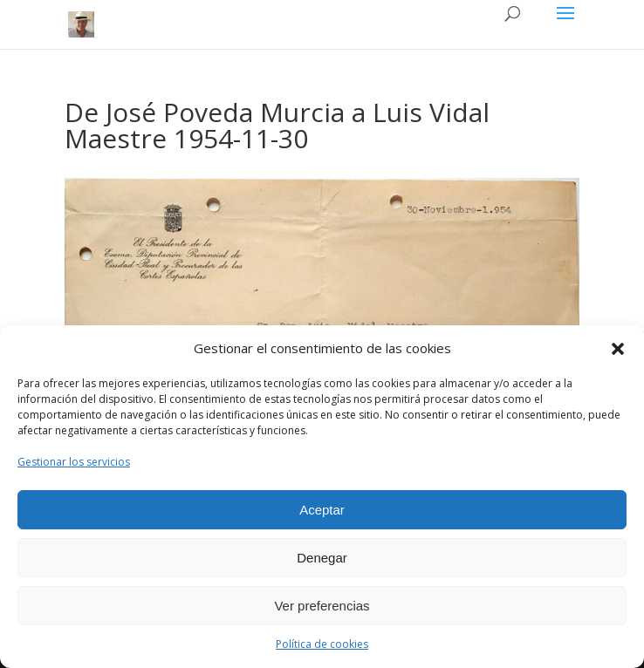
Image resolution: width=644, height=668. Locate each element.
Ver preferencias (322, 606)
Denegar (322, 558)
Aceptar (322, 510)
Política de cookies (322, 644)
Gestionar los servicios (74, 462)
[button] (618, 349)
